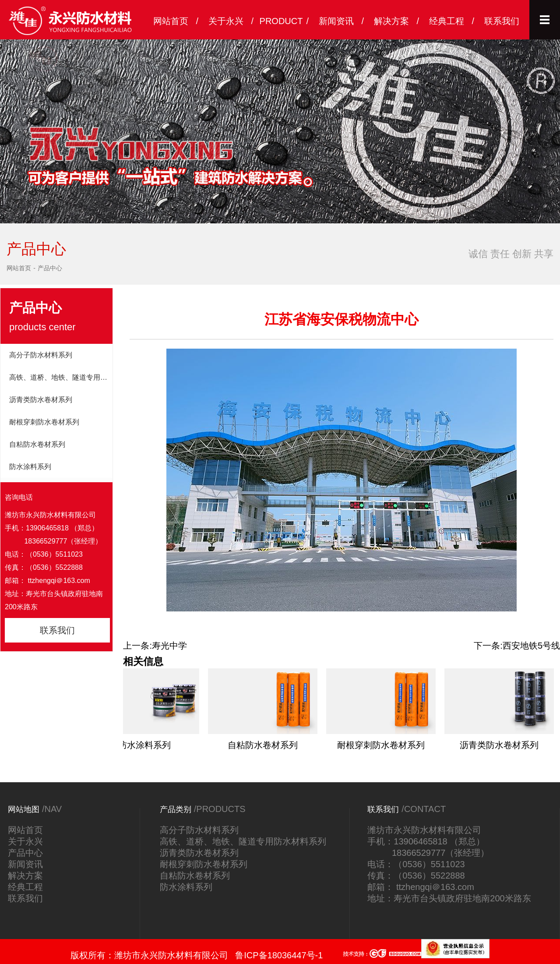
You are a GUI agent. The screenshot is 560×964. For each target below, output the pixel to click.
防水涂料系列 (30, 467)
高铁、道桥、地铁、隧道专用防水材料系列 (61, 377)
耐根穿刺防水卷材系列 (44, 422)
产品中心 (50, 268)
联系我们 (57, 630)
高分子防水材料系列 (41, 355)
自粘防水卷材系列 (37, 444)
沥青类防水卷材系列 (41, 400)
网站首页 (19, 268)
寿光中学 (169, 646)
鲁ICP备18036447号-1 (279, 955)
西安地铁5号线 (531, 646)
